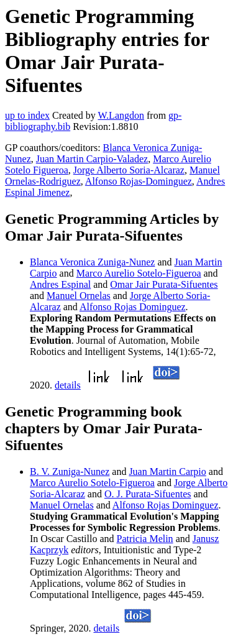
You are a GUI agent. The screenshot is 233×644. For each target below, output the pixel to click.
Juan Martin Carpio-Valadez (92, 159)
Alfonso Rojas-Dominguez (139, 181)
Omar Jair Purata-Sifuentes (164, 284)
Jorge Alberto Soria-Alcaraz (129, 170)
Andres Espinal (60, 284)
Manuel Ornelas (79, 296)
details (68, 385)
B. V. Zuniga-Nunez (70, 471)
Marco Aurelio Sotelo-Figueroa (139, 273)
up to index (27, 115)
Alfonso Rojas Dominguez (133, 307)
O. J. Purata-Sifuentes (148, 494)
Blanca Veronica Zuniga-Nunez (92, 262)
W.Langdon (121, 115)
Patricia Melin (145, 539)
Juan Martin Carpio (167, 471)
